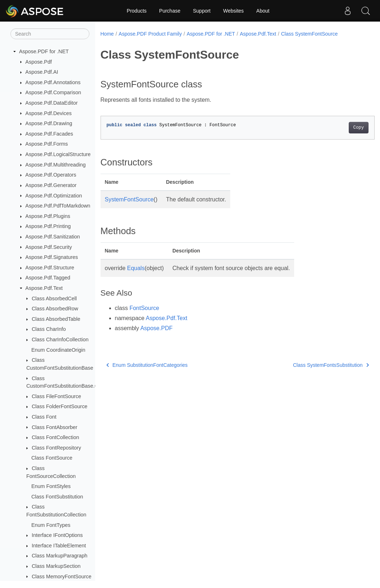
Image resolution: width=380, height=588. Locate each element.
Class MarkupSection (56, 566)
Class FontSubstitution (57, 497)
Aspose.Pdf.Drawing (49, 123)
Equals (136, 268)
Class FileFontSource (56, 396)
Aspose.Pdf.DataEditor (52, 103)
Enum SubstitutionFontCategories (147, 365)
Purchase (170, 11)
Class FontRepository (56, 448)
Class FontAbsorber (54, 427)
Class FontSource (52, 458)
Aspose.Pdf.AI (42, 72)
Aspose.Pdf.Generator (51, 185)
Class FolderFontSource (59, 406)
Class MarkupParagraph (59, 556)
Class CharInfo (49, 329)
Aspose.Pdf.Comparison (53, 92)
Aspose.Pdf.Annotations (53, 82)
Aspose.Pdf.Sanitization (53, 237)
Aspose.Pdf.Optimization (54, 196)
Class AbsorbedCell (54, 298)
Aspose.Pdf (39, 62)
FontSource (144, 308)
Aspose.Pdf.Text (44, 288)
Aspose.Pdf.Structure (50, 268)
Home (107, 34)
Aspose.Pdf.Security (49, 247)
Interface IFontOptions (57, 535)
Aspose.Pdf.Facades (49, 134)
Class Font (44, 417)
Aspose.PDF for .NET (44, 51)
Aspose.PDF (157, 328)
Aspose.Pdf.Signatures (52, 257)
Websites (233, 11)
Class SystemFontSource (309, 34)
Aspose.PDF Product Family (150, 34)
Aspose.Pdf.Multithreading (56, 165)
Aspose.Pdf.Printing (48, 226)
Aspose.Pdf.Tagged (48, 278)
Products (137, 11)
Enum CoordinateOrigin (58, 350)
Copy (339, 128)
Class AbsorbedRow (55, 309)
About (263, 11)
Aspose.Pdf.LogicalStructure (58, 154)
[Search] (50, 34)
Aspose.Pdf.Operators (51, 175)
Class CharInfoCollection (60, 339)
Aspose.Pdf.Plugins (48, 216)
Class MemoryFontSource (61, 576)
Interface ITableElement (59, 546)
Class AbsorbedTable (56, 319)
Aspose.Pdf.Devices (49, 113)
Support (202, 11)
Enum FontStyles (51, 486)
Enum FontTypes (51, 525)
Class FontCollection (55, 437)
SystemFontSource (129, 199)
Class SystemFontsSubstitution (312, 365)
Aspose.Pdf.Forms (47, 144)
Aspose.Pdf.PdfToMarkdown (58, 206)
